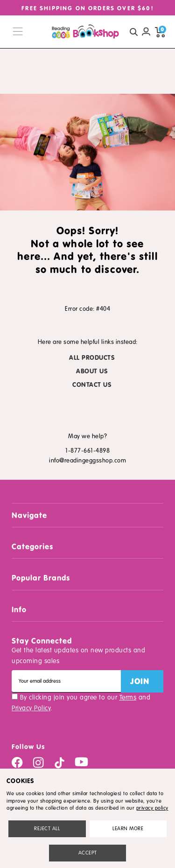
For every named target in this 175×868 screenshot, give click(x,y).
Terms (128, 697)
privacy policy (152, 808)
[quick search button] (133, 32)
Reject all (47, 829)
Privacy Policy (31, 708)
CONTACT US (92, 385)
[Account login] (146, 32)
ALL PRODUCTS (92, 358)
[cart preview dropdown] (160, 32)
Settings (128, 829)
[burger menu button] (18, 32)
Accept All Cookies (88, 853)
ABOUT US (92, 371)
